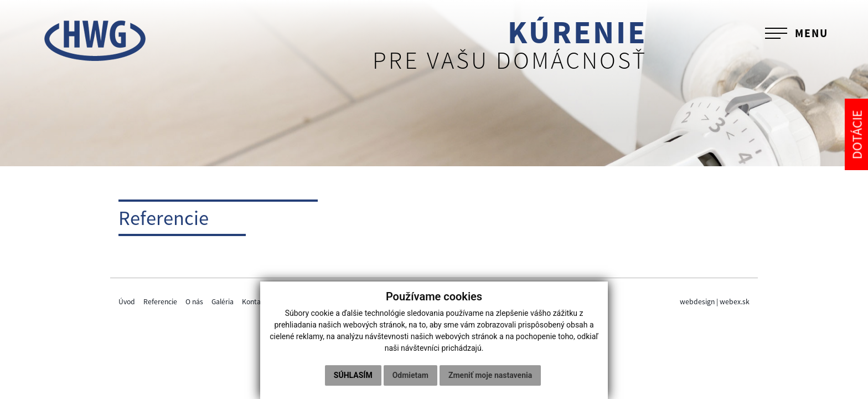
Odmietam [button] (410, 375)
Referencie (160, 302)
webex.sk (735, 302)
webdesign (697, 302)
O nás (194, 302)
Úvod (127, 302)
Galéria (223, 302)
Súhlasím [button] (353, 375)
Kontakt (255, 302)
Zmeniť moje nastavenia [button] (490, 375)
